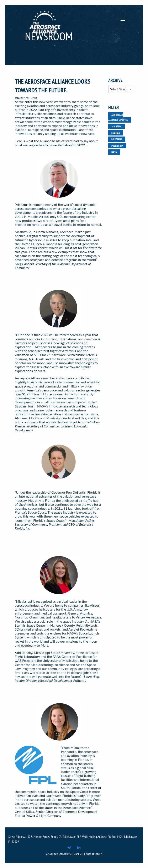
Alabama (117, 126)
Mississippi (117, 146)
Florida (116, 133)
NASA (114, 152)
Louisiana (117, 139)
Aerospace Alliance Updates (118, 117)
